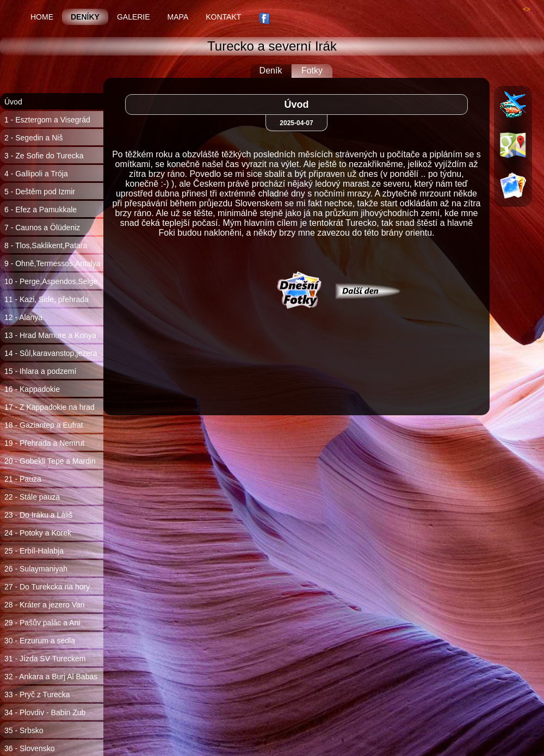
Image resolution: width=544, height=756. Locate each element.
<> (527, 9)
